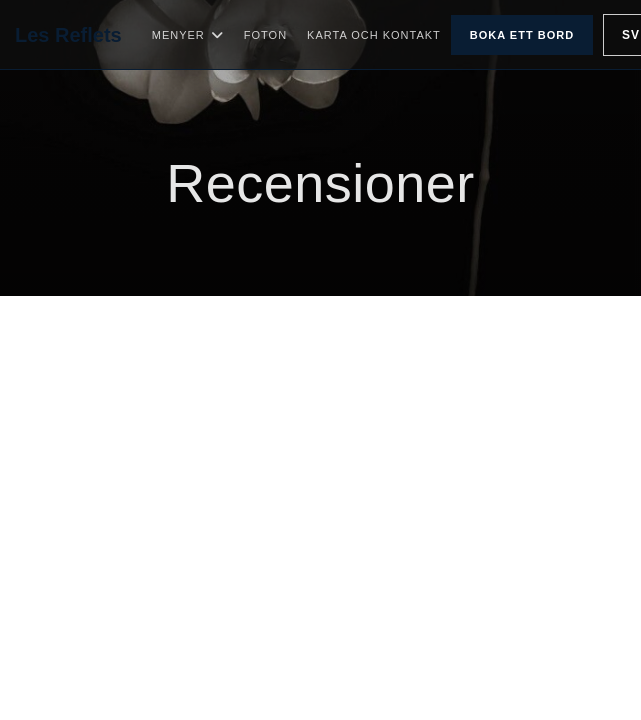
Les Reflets (68, 35)
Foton (265, 35)
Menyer (188, 35)
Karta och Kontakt (374, 35)
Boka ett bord (522, 35)
